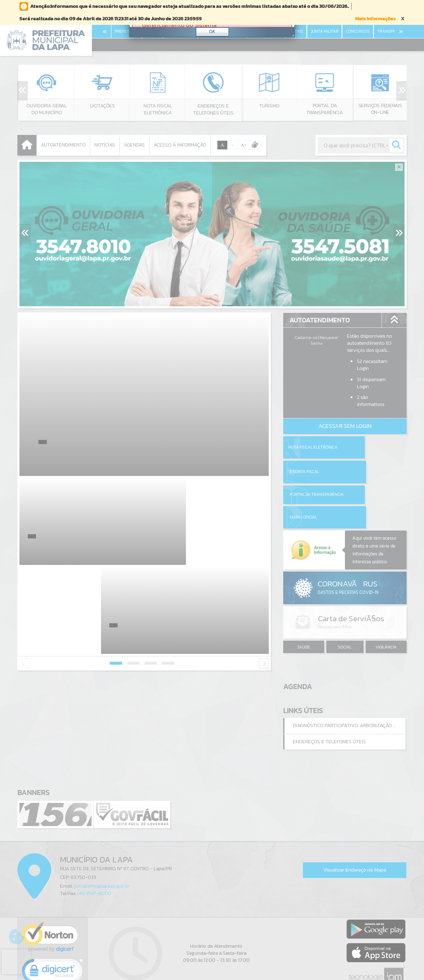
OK (212, 31)
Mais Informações (376, 19)
